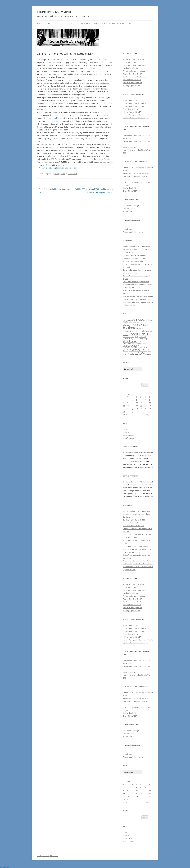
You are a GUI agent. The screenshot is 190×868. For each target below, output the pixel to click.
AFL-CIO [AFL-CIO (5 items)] (138, 320)
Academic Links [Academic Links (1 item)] (128, 320)
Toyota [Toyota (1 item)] (125, 354)
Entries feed (127, 432)
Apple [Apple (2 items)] (125, 322)
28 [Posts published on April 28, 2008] (124, 412)
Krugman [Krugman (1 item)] (140, 347)
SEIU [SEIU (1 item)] (133, 351)
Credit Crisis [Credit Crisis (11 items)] (138, 334)
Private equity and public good (134, 71)
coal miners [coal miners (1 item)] (148, 331)
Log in (125, 429)
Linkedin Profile (129, 208)
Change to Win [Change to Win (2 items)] (129, 331)
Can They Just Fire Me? (131, 147)
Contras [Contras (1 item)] (125, 335)
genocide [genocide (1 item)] (135, 339)
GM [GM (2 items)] (139, 341)
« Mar (125, 415)
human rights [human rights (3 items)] (130, 347)
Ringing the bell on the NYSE (133, 74)
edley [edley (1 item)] (133, 337)
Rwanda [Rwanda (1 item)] (126, 351)
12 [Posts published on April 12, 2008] (146, 403)
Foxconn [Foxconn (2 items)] (142, 337)
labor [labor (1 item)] (145, 347)
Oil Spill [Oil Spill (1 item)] (147, 349)
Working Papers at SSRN (132, 86)
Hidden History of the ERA (132, 112)
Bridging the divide (130, 62)
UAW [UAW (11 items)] (139, 353)
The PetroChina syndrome (132, 83)
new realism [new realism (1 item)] (127, 349)
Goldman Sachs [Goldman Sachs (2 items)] (129, 343)
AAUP (125, 226)
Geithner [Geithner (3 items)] (127, 339)
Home (39, 23)
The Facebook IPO (130, 188)
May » (148, 415)
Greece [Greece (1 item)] (144, 343)
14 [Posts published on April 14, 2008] (124, 406)
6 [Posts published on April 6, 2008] (149, 400)
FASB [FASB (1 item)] (136, 337)
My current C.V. (129, 211)
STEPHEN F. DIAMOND (54, 12)
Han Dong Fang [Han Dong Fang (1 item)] (128, 345)
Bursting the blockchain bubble (134, 255)
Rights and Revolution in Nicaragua (136, 118)
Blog (48, 23)
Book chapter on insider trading (134, 103)
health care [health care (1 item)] (137, 345)
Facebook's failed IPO (131, 68)
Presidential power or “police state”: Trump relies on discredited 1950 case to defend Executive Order (137, 285)
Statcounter (5, 867)
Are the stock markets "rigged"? (134, 59)
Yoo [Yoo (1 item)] (150, 354)
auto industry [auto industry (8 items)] (133, 324)
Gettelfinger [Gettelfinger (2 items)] (143, 339)
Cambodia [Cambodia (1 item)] (139, 328)
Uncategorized (60, 174)
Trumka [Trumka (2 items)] (131, 354)
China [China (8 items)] (140, 331)
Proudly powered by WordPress (47, 856)
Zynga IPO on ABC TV (131, 191)
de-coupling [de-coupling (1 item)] (127, 337)
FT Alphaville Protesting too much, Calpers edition (57, 168)
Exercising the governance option (135, 65)
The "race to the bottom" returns (135, 77)
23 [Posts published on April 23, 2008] (132, 409)
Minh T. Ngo (127, 229)
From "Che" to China (130, 109)
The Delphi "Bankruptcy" (132, 80)
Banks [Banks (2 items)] (146, 325)
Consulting (68, 23)
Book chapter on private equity (134, 106)
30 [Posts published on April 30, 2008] (132, 412)
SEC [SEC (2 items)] (130, 351)
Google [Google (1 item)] (139, 343)
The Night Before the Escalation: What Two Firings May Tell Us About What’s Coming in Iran (137, 249)
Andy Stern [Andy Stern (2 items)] (148, 320)
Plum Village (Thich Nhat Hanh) (134, 232)
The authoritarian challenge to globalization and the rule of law (104, 23)
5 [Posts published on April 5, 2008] (145, 400)
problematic (58, 118)
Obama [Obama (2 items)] (141, 349)
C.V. (56, 23)
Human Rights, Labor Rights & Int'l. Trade (138, 115)
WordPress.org (128, 438)
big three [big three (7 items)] (129, 327)
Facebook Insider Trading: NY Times (136, 173)
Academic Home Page (131, 206)
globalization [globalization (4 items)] (130, 341)
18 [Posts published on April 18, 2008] (141, 406)
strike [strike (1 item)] (150, 351)
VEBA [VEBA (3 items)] (146, 354)
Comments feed (129, 435)
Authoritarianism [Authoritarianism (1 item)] (134, 322)
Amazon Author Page (131, 100)
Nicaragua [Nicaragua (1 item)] (134, 349)
